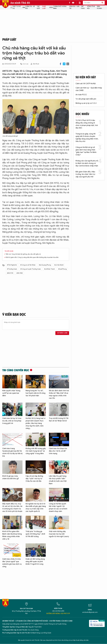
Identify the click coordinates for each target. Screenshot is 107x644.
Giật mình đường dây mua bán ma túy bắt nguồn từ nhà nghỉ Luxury (59, 534)
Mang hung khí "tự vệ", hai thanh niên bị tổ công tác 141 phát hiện (35, 393)
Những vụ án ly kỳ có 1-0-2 (86, 103)
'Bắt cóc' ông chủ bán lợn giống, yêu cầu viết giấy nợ (23, 254)
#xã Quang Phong (45, 265)
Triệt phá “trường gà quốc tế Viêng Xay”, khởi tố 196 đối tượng (35, 534)
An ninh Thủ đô (20, 3)
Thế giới (38, 7)
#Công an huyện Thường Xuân (31, 269)
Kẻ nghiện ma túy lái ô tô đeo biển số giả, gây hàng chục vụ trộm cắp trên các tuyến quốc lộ (36, 508)
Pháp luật (44, 7)
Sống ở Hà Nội (91, 7)
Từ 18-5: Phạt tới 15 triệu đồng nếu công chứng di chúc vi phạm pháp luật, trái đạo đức (87, 124)
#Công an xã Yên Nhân (28, 265)
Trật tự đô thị (17, 7)
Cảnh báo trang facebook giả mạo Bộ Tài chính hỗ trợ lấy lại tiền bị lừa (12, 452)
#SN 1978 (10, 273)
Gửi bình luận (62, 333)
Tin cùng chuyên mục (16, 370)
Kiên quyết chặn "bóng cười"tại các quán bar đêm (11, 393)
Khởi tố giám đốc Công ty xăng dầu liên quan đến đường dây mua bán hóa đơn (32, 257)
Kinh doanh (99, 7)
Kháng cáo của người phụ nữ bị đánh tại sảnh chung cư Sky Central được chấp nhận (87, 163)
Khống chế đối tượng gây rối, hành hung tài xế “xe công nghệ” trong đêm (36, 451)
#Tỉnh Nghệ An (12, 265)
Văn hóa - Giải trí (74, 7)
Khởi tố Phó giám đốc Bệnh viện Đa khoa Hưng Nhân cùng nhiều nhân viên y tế (12, 535)
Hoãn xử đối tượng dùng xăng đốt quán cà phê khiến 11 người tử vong (35, 562)
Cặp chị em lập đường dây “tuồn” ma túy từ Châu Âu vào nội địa (34, 479)
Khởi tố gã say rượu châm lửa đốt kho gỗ (11, 477)
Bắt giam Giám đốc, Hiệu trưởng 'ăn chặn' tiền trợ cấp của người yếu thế (85, 174)
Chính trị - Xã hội (30, 7)
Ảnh (24, 7)
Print (68, 64)
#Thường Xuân (12, 269)
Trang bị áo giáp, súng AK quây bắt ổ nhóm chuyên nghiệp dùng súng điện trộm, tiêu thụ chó (87, 138)
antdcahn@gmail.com (90, 612)
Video (51, 7)
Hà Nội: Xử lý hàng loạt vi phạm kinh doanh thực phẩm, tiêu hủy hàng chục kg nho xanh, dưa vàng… (35, 423)
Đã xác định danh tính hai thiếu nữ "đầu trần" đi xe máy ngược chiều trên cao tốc (59, 394)
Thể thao (83, 7)
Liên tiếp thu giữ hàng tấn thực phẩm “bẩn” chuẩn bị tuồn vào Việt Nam (58, 480)
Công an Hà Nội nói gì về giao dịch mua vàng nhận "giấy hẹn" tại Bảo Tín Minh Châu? (86, 151)
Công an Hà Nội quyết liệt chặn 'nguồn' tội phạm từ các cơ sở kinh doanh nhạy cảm (58, 508)
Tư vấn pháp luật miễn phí (86, 99)
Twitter (64, 64)
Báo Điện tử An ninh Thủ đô (5, 4)
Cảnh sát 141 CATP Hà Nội (86, 84)
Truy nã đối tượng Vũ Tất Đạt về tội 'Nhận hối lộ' (59, 420)
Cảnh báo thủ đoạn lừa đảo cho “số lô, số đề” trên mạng (58, 451)
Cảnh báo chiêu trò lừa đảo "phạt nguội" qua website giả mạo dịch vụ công (12, 563)
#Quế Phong (62, 269)
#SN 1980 (20, 273)
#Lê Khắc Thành (50, 269)
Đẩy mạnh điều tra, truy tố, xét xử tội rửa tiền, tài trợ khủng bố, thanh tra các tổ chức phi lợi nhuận (12, 508)
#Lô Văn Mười (59, 265)
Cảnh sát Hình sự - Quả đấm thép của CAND (89, 89)
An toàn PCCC (81, 95)
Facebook (60, 64)
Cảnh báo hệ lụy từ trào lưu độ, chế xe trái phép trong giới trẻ (12, 421)
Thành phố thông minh (60, 7)
